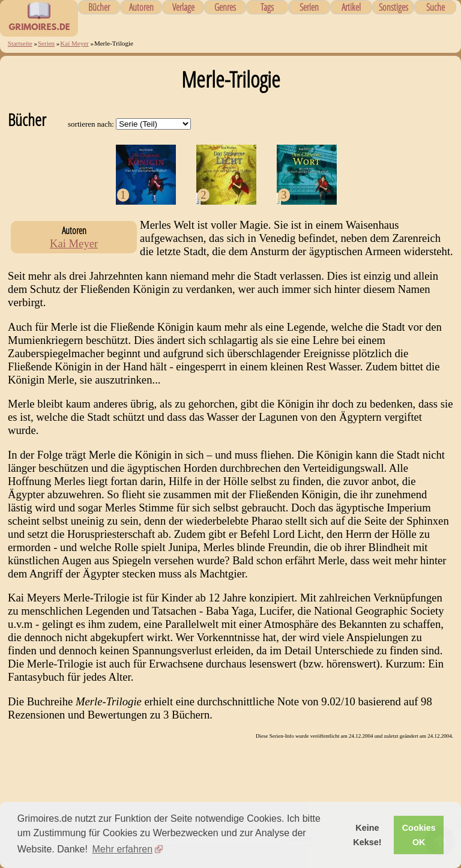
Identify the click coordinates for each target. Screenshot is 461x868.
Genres (225, 7)
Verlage (183, 7)
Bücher (99, 7)
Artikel (351, 7)
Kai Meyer (74, 43)
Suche (435, 7)
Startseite (20, 43)
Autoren (141, 7)
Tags (267, 7)
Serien (309, 7)
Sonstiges (393, 7)
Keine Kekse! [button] (367, 835)
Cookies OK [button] (419, 835)
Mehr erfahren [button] (123, 849)
